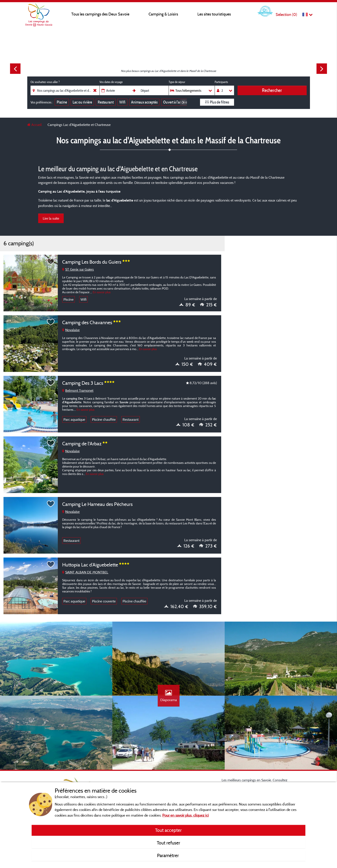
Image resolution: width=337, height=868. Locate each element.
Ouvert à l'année (175, 102)
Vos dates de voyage (111, 82)
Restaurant (106, 102)
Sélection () (286, 14)
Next (322, 69)
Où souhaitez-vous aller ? (45, 82)
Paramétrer (168, 855)
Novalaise (71, 330)
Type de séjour (177, 82)
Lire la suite (51, 218)
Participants (221, 82)
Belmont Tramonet (78, 390)
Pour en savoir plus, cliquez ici (186, 815)
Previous (15, 69)
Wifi (122, 102)
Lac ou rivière (82, 102)
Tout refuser (168, 843)
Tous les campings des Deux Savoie (100, 14)
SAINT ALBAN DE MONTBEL (85, 572)
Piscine (62, 102)
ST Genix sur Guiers (78, 269)
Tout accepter (168, 830)
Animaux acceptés (144, 102)
